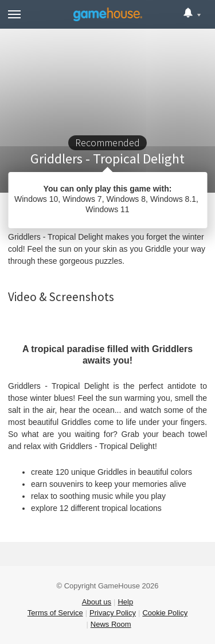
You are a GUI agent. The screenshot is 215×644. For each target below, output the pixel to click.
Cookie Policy (165, 613)
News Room (111, 624)
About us (97, 602)
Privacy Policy (113, 613)
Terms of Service (55, 613)
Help (125, 602)
